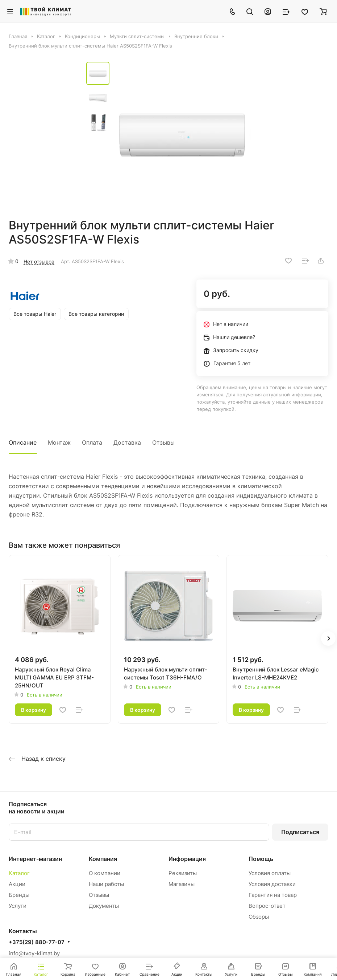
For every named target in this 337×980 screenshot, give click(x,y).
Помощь (261, 859)
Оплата (92, 442)
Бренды (19, 895)
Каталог (19, 873)
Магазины (182, 884)
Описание (23, 442)
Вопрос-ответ (267, 906)
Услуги (18, 906)
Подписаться (300, 832)
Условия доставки (272, 884)
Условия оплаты (270, 873)
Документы (104, 906)
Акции (17, 884)
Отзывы (163, 442)
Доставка (127, 442)
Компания (103, 859)
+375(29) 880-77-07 (37, 942)
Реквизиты (183, 873)
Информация (187, 859)
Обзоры (259, 917)
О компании (105, 873)
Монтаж (59, 442)
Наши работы (106, 884)
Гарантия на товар (273, 895)
